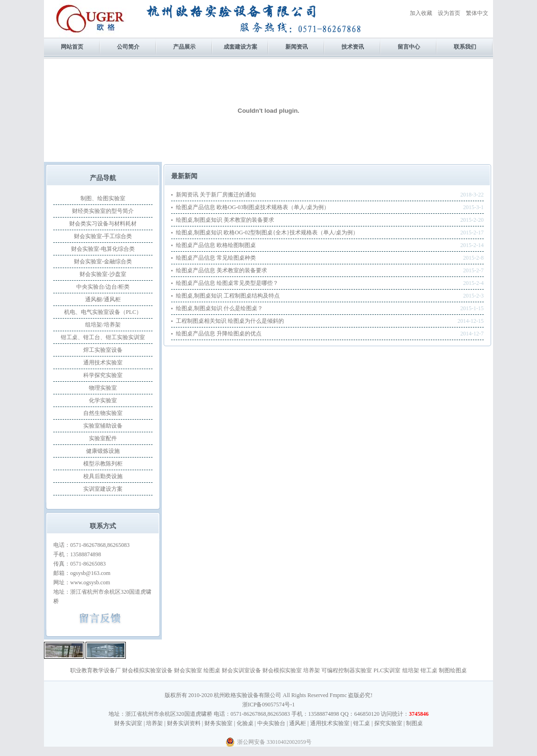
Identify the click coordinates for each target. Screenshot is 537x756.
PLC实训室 (387, 670)
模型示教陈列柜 (103, 464)
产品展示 (184, 47)
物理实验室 (103, 388)
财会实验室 (188, 670)
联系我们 (465, 47)
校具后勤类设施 (103, 476)
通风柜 (298, 723)
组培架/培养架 (103, 325)
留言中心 (409, 47)
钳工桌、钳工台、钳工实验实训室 (103, 337)
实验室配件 (103, 438)
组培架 (411, 670)
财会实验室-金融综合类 (103, 262)
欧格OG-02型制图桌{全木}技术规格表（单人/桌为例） (291, 233)
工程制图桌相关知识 (201, 321)
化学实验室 (103, 400)
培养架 (312, 670)
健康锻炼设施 (103, 451)
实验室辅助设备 (103, 426)
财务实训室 (128, 723)
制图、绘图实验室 (103, 198)
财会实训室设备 (241, 670)
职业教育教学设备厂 (95, 670)
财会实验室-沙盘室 (103, 274)
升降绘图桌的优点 (239, 334)
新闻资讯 (297, 47)
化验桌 (245, 723)
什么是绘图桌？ (243, 308)
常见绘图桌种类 (236, 258)
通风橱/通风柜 (103, 299)
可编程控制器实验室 (347, 670)
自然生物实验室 (103, 413)
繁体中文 (477, 13)
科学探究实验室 (103, 375)
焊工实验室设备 (103, 350)
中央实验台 (271, 723)
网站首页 (72, 47)
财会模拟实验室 (282, 670)
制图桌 (414, 723)
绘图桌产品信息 (196, 207)
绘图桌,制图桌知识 (199, 220)
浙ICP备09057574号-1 (269, 705)
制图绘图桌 (453, 670)
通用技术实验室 (103, 363)
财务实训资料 (184, 723)
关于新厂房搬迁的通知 (228, 195)
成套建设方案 (240, 47)
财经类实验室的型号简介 (103, 211)
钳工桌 (429, 670)
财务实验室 (218, 723)
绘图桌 (212, 670)
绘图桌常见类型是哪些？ (247, 283)
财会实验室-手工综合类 (103, 236)
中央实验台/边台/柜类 (103, 287)
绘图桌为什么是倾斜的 (256, 321)
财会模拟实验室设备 (147, 670)
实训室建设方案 (103, 489)
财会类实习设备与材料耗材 (103, 224)
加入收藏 (421, 13)
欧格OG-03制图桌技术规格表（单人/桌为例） (273, 207)
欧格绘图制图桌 (236, 245)
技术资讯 (353, 47)
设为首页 (449, 13)
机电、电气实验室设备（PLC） (103, 312)
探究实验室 (388, 723)
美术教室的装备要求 (249, 220)
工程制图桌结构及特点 (252, 296)
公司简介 (128, 47)
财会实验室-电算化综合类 (103, 249)
